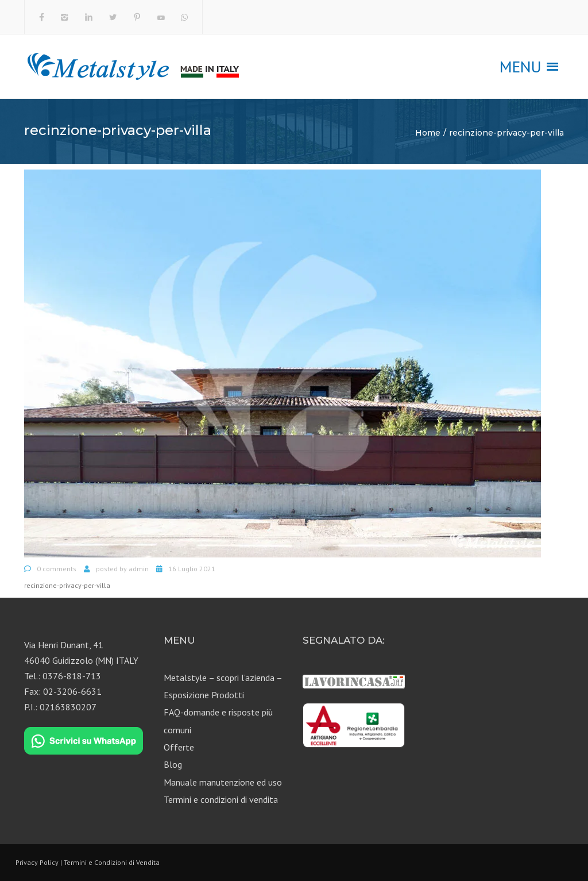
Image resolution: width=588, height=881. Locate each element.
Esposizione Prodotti (204, 695)
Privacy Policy (37, 862)
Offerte (179, 747)
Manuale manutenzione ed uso (223, 782)
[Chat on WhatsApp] (84, 741)
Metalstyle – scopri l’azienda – (223, 678)
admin (139, 569)
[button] (521, 67)
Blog (173, 764)
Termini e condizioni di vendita (221, 799)
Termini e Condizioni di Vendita (112, 862)
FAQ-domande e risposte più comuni (218, 721)
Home (428, 133)
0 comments (57, 569)
